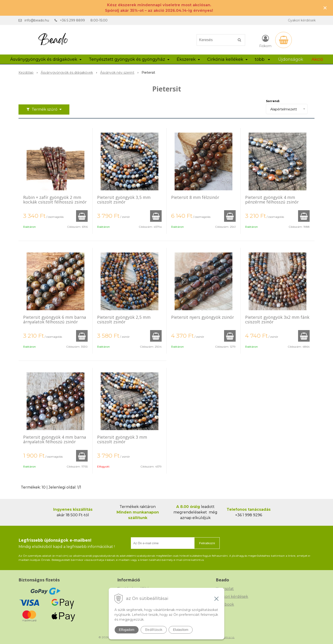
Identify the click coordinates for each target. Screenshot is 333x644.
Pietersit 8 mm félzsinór (195, 197)
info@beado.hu (37, 20)
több (262, 59)
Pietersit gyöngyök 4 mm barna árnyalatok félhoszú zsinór (55, 439)
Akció (317, 59)
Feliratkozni (207, 543)
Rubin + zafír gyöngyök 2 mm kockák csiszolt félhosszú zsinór (55, 200)
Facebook (225, 604)
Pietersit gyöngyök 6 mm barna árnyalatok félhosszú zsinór (55, 319)
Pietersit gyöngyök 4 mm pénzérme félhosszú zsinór (272, 200)
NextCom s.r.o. (225, 637)
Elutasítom (181, 630)
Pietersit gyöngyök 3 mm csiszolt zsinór (122, 439)
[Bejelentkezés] (265, 41)
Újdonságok (291, 59)
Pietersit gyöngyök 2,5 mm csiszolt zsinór (124, 319)
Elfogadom (127, 630)
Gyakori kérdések (302, 20)
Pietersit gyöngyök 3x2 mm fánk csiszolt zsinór (277, 319)
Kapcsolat (225, 589)
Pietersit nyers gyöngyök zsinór (203, 317)
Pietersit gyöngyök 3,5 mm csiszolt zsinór (124, 200)
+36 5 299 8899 (72, 20)
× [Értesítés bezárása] (325, 8)
